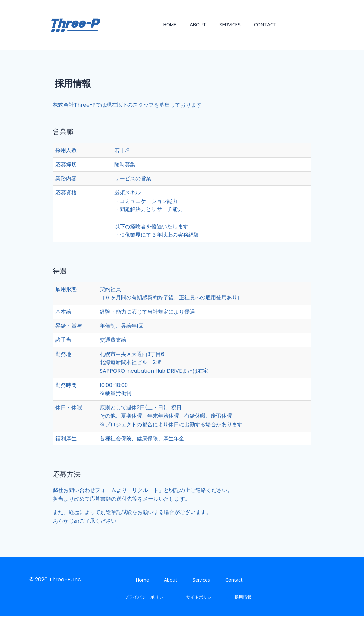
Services (230, 24)
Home (170, 24)
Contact (266, 24)
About (198, 24)
